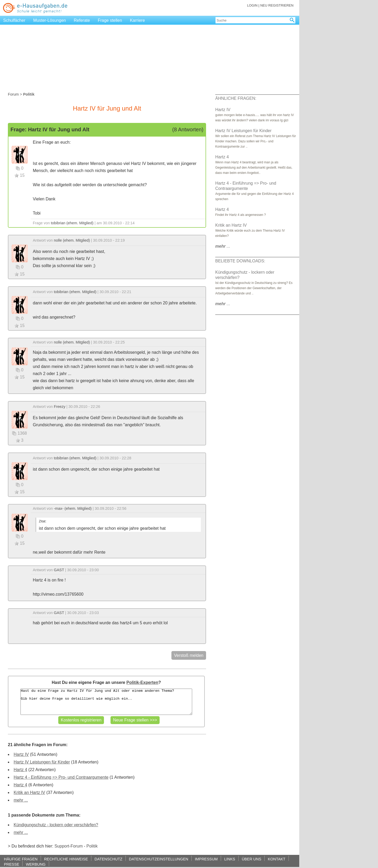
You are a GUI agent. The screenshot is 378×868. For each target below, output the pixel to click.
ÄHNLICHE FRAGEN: (236, 98)
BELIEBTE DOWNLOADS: (240, 261)
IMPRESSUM (206, 859)
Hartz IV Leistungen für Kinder (42, 762)
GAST (59, 570)
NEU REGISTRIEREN (277, 5)
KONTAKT (277, 859)
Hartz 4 (20, 770)
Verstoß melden (189, 655)
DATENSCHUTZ (108, 859)
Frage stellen (110, 20)
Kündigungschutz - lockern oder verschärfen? (56, 825)
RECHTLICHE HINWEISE (66, 859)
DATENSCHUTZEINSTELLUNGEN (159, 859)
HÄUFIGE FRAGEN (21, 859)
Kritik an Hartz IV (29, 792)
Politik (92, 846)
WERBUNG (36, 864)
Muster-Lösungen (50, 20)
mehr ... (21, 800)
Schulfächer (14, 20)
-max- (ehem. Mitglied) (73, 508)
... (223, 246)
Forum (13, 94)
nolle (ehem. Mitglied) (72, 240)
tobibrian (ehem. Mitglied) (72, 223)
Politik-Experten (142, 682)
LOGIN (252, 5)
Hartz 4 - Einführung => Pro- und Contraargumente (61, 777)
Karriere (137, 20)
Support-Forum (69, 846)
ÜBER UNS (251, 859)
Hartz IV (21, 754)
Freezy (60, 407)
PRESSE (12, 864)
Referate (82, 20)
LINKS (230, 859)
